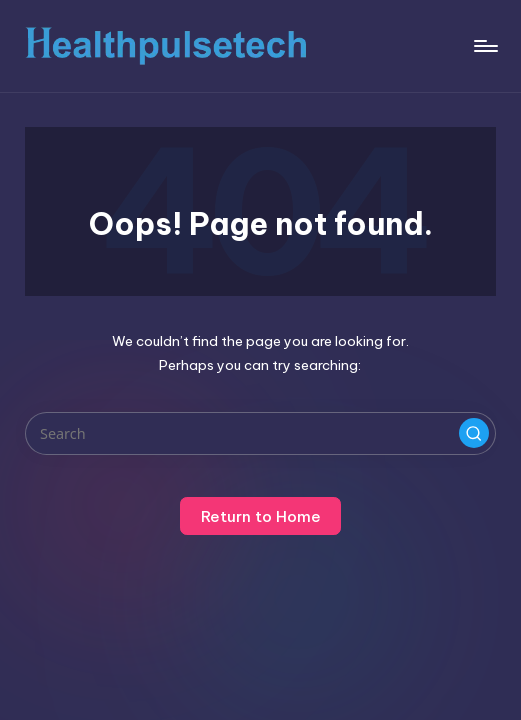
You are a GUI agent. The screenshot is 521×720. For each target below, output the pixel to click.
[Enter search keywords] (260, 433)
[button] (474, 433)
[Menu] (484, 46)
